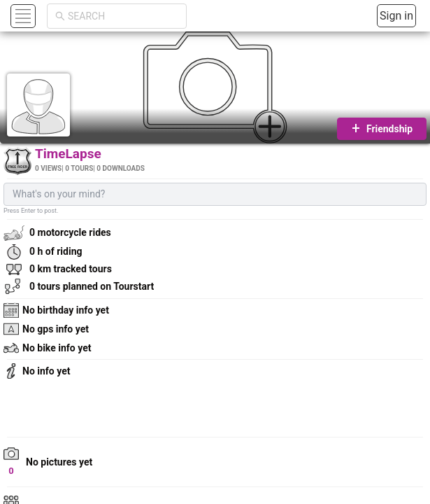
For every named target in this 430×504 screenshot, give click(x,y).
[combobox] (123, 16)
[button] (21, 16)
